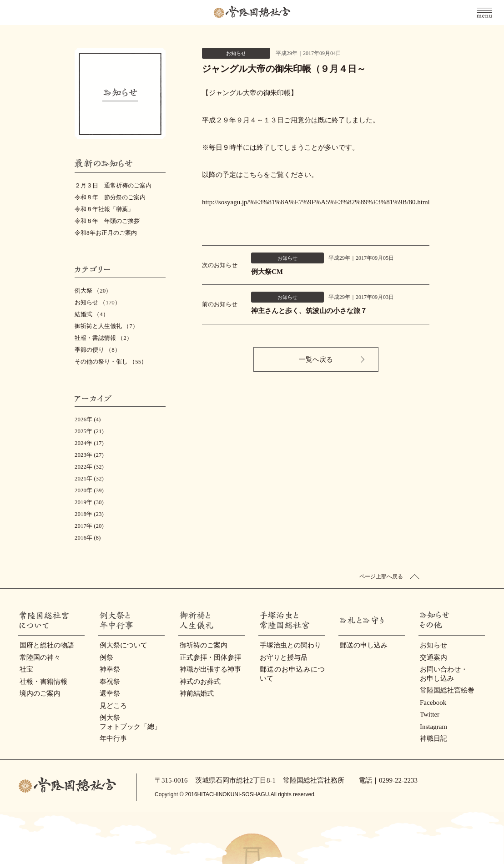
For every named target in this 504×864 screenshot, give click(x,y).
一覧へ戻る (316, 359)
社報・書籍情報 (43, 682)
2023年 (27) (89, 455)
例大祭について (123, 645)
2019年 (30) (89, 502)
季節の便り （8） (98, 350)
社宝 (26, 669)
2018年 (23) (89, 514)
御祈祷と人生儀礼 (179, 621)
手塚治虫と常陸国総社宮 (259, 621)
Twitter (430, 714)
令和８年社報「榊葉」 (104, 209)
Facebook (433, 702)
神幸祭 (110, 669)
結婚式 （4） (92, 314)
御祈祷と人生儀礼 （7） (106, 326)
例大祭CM (267, 272)
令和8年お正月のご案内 (106, 233)
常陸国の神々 (40, 657)
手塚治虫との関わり (290, 645)
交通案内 (433, 657)
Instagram (433, 727)
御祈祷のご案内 (204, 645)
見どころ (113, 706)
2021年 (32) (89, 478)
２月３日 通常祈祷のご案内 (113, 185)
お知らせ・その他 (419, 621)
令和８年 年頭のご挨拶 (107, 221)
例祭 (106, 657)
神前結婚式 (197, 693)
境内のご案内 (40, 693)
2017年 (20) (89, 526)
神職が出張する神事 (210, 669)
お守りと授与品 (284, 657)
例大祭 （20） (93, 291)
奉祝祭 (110, 682)
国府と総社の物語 (47, 645)
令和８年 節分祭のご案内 (110, 197)
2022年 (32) (89, 467)
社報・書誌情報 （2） (103, 338)
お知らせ (433, 645)
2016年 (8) (88, 538)
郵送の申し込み (364, 645)
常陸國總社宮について (19, 621)
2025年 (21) (89, 431)
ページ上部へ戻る (381, 576)
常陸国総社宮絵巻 (447, 690)
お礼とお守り (339, 621)
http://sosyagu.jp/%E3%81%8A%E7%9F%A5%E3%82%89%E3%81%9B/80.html (316, 202)
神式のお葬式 (200, 682)
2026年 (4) (88, 419)
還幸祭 (110, 693)
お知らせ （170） (98, 302)
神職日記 (433, 738)
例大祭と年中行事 (99, 621)
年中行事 (113, 738)
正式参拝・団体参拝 (210, 657)
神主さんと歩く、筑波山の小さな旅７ (309, 311)
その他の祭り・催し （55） (111, 361)
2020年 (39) (89, 490)
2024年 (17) (89, 443)
